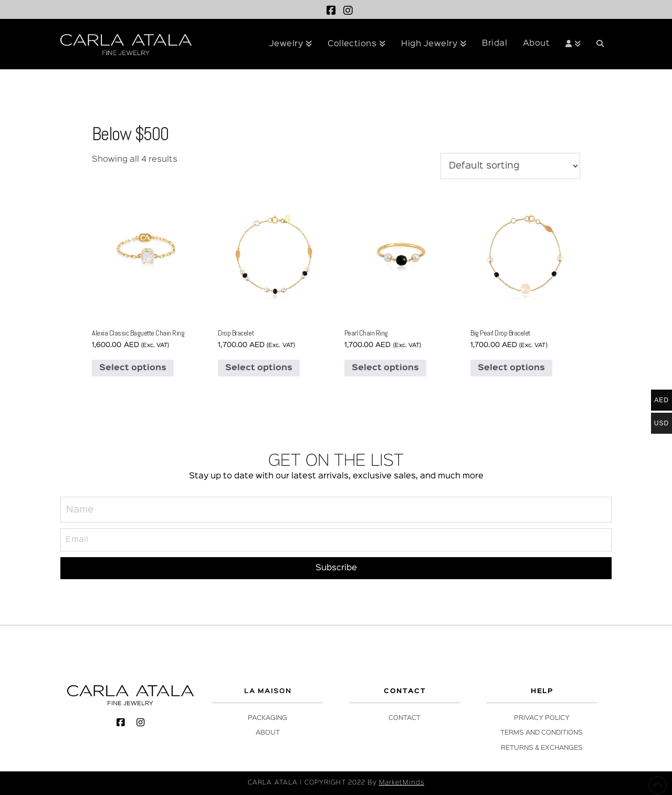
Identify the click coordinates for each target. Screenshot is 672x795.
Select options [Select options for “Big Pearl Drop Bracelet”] (511, 368)
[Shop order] (510, 166)
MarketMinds (402, 783)
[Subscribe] (336, 568)
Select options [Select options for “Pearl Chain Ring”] (385, 368)
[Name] (336, 510)
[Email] (336, 540)
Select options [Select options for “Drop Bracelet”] (259, 368)
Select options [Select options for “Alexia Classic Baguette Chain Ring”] (133, 368)
